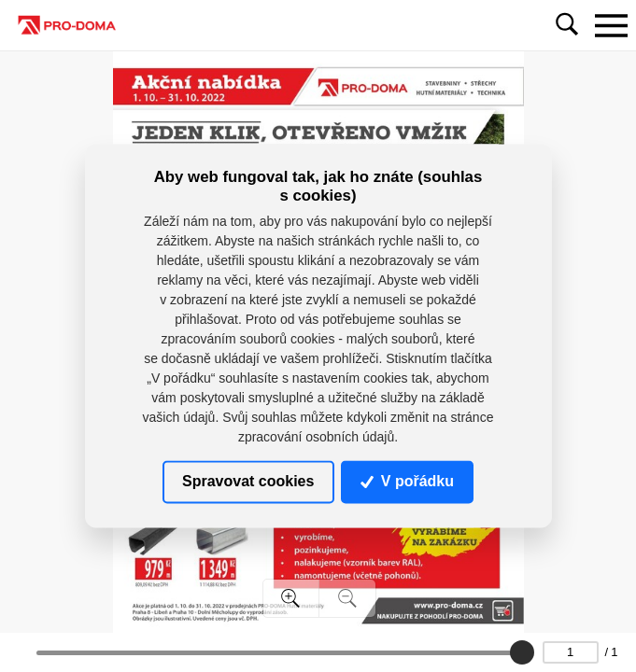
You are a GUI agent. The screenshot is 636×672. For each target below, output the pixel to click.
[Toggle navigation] (611, 25)
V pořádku (407, 481)
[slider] (522, 652)
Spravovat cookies (248, 481)
